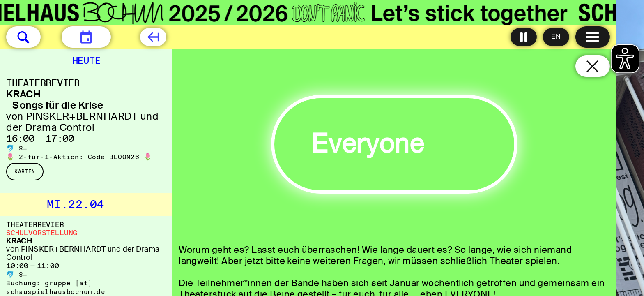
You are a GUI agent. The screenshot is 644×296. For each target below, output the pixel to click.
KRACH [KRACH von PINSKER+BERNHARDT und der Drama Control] (19, 241)
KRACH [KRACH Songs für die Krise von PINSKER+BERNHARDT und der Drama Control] (23, 94)
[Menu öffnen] (593, 37)
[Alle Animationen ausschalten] (524, 37)
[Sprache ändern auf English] (556, 37)
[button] (23, 37)
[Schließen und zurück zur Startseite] (593, 66)
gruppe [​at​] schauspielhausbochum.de (56, 287)
